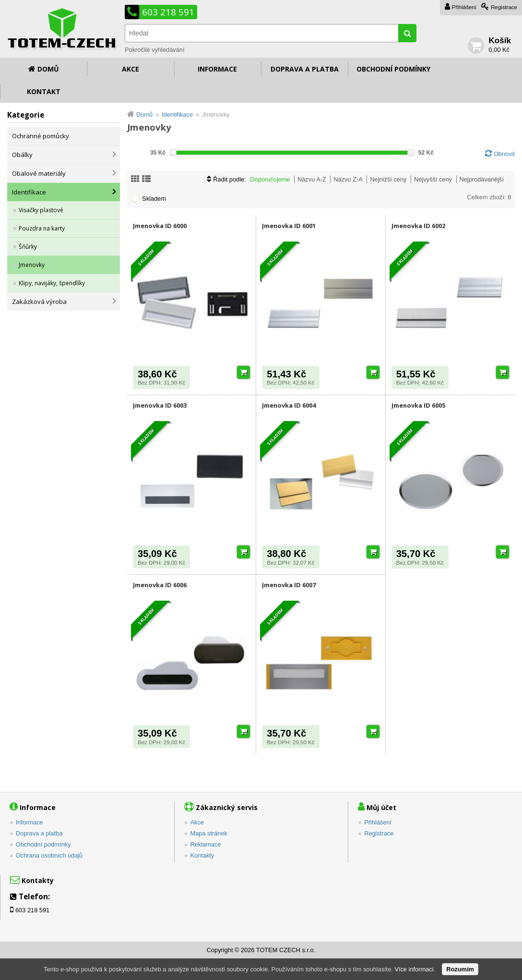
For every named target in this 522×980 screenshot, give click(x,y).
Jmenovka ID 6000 (160, 226)
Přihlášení (464, 7)
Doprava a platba (305, 69)
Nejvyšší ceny (433, 179)
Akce (130, 69)
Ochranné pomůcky (41, 136)
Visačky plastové (41, 210)
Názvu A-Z (312, 179)
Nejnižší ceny (388, 179)
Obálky (22, 155)
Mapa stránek (209, 833)
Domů (48, 69)
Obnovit (504, 154)
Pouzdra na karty (42, 228)
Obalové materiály (39, 173)
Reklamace (205, 844)
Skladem (154, 199)
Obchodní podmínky (393, 69)
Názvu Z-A (348, 179)
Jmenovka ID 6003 (160, 405)
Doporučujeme (270, 179)
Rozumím (460, 969)
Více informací (414, 969)
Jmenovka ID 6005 (418, 405)
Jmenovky (32, 265)
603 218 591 (168, 12)
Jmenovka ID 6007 (289, 585)
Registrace (504, 7)
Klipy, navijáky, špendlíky (52, 283)
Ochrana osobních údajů (49, 855)
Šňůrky (28, 247)
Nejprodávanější (482, 179)
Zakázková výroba (39, 302)
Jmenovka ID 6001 (289, 226)
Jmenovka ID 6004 (289, 405)
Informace (217, 69)
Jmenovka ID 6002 (418, 226)
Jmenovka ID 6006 (160, 585)
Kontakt (44, 91)
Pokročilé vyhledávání (154, 50)
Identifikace (29, 192)
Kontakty (202, 855)
